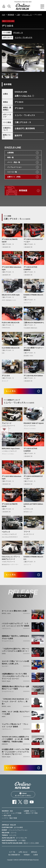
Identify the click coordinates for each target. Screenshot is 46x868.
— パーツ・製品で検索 (9, 818)
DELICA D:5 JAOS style (11, 295)
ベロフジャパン (7, 628)
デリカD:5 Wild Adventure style (12, 268)
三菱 (18, 15)
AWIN (4, 717)
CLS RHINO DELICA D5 (11, 348)
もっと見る (11, 391)
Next (42, 58)
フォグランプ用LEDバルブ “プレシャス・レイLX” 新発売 (15, 725)
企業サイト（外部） (14, 177)
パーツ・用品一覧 (14, 162)
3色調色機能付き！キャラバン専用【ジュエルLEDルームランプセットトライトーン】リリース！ (15, 676)
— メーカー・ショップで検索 (12, 813)
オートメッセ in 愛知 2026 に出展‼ (14, 611)
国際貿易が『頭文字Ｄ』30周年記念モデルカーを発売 (15, 637)
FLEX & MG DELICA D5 (11, 323)
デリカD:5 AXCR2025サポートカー (33, 241)
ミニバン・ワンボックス (23, 37)
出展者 (36, 855)
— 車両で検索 (6, 816)
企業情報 (10, 153)
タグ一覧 (12, 852)
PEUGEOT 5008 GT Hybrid (34, 423)
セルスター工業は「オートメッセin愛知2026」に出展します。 (15, 662)
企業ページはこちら (23, 96)
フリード (27, 532)
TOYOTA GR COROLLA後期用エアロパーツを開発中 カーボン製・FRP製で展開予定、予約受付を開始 (15, 739)
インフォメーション (14, 167)
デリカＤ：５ (27, 15)
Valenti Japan (6, 681)
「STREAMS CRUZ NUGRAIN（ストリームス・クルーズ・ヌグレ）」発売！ (15, 701)
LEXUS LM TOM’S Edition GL (33, 505)
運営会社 (34, 852)
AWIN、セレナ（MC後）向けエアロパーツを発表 (16, 713)
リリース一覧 (12, 172)
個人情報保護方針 (14, 855)
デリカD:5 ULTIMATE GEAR (10, 241)
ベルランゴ (6, 532)
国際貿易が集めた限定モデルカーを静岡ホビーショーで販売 (15, 688)
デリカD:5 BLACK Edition (33, 376)
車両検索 (11, 15)
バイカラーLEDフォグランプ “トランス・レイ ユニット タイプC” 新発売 (15, 625)
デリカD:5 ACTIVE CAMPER (30, 268)
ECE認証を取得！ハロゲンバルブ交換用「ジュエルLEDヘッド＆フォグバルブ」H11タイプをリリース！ (15, 752)
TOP (3, 15)
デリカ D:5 (6, 376)
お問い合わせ (23, 852)
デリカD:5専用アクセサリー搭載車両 (34, 349)
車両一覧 (10, 157)
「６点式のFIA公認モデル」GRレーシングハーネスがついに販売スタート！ (15, 650)
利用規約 (27, 855)
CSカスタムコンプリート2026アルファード (11, 558)
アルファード (7, 423)
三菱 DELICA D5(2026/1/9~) (34, 323)
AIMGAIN (5, 744)
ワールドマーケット (8, 641)
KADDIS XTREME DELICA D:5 (33, 296)
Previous (4, 58)
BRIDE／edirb (6, 613)
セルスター (5, 666)
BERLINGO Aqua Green (11, 449)
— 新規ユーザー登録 (31, 813)
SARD (4, 654)
